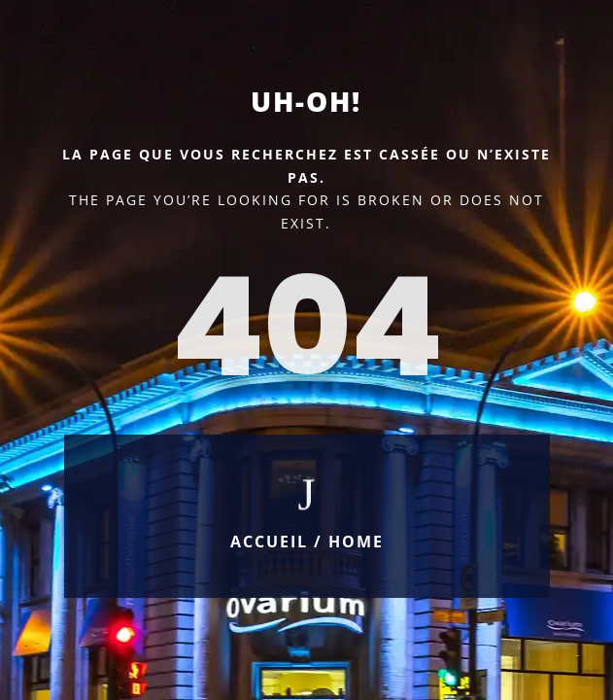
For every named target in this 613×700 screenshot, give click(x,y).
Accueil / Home (307, 542)
